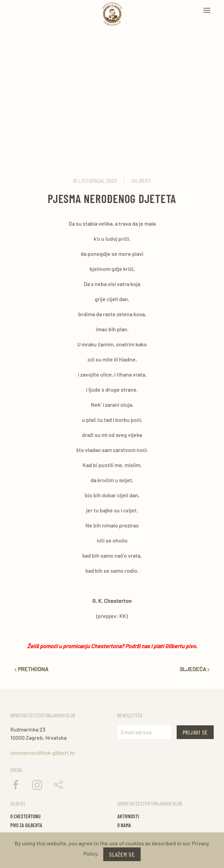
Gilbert (141, 181)
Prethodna (31, 669)
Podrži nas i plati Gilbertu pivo (161, 646)
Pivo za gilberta (26, 825)
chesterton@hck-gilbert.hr (43, 753)
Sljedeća (195, 669)
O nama (124, 825)
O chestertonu (25, 816)
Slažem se (122, 854)
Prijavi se (195, 732)
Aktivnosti (128, 816)
